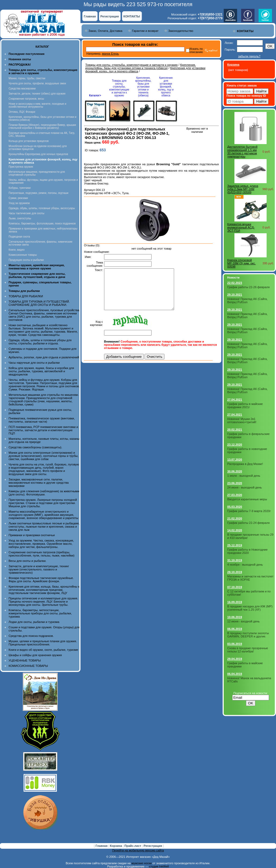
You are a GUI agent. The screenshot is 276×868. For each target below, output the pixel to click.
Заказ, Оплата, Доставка (105, 31)
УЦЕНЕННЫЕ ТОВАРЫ (25, 660)
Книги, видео (17, 250)
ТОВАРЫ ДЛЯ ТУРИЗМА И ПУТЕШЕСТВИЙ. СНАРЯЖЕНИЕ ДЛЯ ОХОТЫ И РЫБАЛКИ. (39, 303)
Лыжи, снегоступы (20, 218)
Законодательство (181, 31)
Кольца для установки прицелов (29, 141)
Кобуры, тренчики (20, 188)
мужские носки (141, 863)
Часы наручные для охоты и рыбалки (34, 363)
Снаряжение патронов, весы (26, 99)
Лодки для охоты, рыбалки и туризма (34, 622)
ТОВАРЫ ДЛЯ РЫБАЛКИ (26, 296)
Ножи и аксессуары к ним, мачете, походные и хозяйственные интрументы (37, 105)
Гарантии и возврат (145, 31)
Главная (90, 16)
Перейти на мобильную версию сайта (138, 850)
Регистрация (110, 16)
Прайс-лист (133, 846)
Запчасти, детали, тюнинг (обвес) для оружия (37, 94)
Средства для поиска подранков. (31, 636)
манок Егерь (110, 54)
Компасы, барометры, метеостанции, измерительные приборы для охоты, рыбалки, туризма (40, 613)
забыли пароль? (249, 56)
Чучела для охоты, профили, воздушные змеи (37, 83)
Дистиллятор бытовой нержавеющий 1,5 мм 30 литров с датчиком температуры (242, 152)
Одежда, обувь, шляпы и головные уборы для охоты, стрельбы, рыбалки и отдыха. (40, 342)
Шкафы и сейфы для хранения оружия (35, 655)
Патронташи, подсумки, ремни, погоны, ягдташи (38, 193)
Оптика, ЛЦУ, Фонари (22, 112)
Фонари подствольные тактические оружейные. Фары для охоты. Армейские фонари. (41, 580)
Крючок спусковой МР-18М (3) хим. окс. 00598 (241, 263)
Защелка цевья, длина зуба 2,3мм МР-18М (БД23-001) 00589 (243, 189)
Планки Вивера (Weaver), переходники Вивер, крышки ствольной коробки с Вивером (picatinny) (42, 126)
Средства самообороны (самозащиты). (35, 447)
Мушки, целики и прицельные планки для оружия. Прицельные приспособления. (43, 643)
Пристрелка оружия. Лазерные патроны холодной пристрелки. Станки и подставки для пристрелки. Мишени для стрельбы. (43, 503)
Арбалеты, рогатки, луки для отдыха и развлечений (44, 357)
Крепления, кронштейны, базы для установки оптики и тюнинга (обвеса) (141, 66)
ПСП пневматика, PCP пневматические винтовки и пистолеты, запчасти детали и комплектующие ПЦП (43, 430)
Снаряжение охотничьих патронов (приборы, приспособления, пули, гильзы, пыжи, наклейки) (41, 554)
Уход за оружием (19, 203)
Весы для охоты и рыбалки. (27, 561)
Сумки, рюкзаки (18, 198)
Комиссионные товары (23, 255)
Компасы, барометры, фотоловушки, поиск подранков (42, 223)
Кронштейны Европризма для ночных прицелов (38, 154)
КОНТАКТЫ (132, 16)
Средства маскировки (22, 89)
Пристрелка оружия (21, 167)
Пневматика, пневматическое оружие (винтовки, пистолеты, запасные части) (42, 420)
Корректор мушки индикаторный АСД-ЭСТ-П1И (241, 227)
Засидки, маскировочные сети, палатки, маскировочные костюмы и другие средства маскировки (39, 483)
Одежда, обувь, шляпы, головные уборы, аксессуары (42, 208)
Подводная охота (19, 237)
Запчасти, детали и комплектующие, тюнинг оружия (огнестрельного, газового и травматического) (39, 569)
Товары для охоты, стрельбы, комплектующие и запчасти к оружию (132, 65)
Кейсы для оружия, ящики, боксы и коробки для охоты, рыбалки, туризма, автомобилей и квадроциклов (41, 371)
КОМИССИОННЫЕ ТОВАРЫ (28, 666)
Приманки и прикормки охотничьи (32, 535)
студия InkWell (159, 866)
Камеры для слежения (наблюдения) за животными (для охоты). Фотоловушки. (44, 493)
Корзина (116, 846)
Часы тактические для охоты (26, 213)
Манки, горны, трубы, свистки (27, 78)
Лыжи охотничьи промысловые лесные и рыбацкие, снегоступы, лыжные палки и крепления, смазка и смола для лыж (44, 527)
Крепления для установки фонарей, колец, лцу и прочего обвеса (166, 87)
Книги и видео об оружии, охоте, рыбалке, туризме (43, 650)
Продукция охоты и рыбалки (26, 260)
